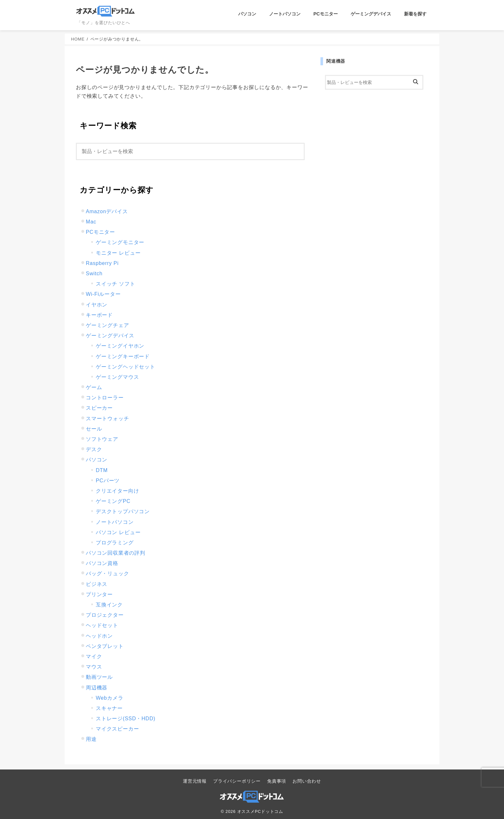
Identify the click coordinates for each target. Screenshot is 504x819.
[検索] (190, 151)
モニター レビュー (118, 253)
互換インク (109, 605)
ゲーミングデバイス (371, 14)
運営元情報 (195, 781)
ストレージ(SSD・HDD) (126, 719)
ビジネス (97, 584)
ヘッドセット (102, 625)
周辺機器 (97, 688)
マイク (94, 656)
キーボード (99, 315)
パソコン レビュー (118, 532)
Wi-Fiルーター (103, 294)
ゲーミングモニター (120, 242)
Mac (91, 222)
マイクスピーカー (117, 729)
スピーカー (99, 408)
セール (94, 429)
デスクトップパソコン (123, 511)
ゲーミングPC (113, 501)
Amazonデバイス (107, 211)
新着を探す (415, 14)
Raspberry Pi (102, 263)
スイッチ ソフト (116, 284)
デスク (94, 449)
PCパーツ (108, 481)
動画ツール (99, 677)
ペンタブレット (105, 646)
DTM (102, 470)
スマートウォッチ (107, 419)
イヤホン (97, 305)
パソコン (247, 14)
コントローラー (105, 398)
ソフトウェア (102, 439)
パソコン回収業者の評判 (116, 553)
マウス (94, 667)
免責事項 (277, 781)
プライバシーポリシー (237, 781)
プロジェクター (105, 615)
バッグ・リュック (107, 573)
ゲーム (94, 387)
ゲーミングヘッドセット (126, 367)
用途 (91, 739)
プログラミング (115, 543)
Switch (94, 273)
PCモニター (326, 14)
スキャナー (109, 708)
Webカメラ (109, 698)
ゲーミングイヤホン (120, 346)
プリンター (99, 594)
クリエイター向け (117, 491)
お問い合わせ (307, 781)
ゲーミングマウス (117, 377)
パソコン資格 (102, 563)
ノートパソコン (285, 14)
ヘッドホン (99, 636)
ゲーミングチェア (107, 325)
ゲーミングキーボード (123, 356)
